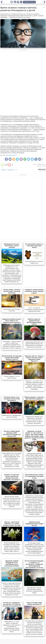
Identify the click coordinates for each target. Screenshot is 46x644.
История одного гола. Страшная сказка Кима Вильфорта (12, 399)
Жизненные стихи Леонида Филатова (12, 310)
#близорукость (41, 164)
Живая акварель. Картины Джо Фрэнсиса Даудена (34, 398)
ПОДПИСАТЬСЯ (29, 2)
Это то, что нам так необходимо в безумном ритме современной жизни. (34, 309)
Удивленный (42, 169)
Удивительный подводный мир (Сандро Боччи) (34, 524)
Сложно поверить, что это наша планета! (12, 377)
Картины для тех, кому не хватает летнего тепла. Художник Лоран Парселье (34, 358)
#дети (35, 164)
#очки (44, 166)
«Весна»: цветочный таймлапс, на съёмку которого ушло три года (12, 524)
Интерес (3, 170)
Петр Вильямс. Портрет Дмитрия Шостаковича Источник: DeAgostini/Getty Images (34, 590)
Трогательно (11, 170)
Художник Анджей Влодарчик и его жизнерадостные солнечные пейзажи (12, 563)
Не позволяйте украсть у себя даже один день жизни (34, 246)
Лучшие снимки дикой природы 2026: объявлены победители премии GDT (12, 434)
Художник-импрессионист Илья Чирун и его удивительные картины (12, 321)
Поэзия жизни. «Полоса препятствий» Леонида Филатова (12, 291)
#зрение (39, 166)
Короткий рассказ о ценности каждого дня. (34, 262)
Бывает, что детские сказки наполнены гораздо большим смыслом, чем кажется (12, 477)
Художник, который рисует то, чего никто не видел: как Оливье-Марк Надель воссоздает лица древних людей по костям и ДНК (34, 435)
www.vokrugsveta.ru (11, 155)
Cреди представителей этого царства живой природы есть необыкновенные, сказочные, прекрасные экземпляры (34, 344)
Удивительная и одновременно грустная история (12, 416)
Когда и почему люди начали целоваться (34, 603)
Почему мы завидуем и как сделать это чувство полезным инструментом (12, 604)
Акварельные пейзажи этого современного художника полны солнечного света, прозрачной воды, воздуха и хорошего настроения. (34, 420)
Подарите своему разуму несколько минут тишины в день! (34, 291)
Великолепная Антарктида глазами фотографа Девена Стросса (12, 358)
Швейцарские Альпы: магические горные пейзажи (12, 246)
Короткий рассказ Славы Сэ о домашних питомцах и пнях (34, 476)
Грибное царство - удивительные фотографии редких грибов (34, 322)
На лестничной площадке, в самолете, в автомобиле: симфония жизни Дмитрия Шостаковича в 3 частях (34, 564)
